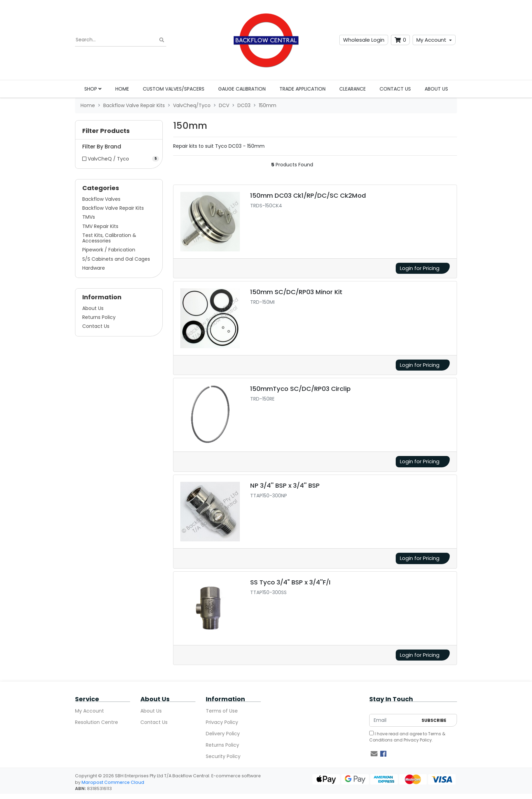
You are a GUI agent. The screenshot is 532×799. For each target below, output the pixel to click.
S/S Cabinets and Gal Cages (116, 259)
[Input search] (121, 40)
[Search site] (162, 40)
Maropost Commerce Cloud (113, 782)
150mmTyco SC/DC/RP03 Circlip (300, 389)
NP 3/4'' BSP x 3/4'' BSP (285, 485)
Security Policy (223, 756)
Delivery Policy (223, 734)
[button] (119, 132)
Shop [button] (93, 89)
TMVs (89, 217)
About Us (436, 89)
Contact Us (395, 89)
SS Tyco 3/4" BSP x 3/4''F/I (290, 582)
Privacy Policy (222, 722)
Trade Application (302, 89)
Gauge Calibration (242, 89)
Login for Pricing (420, 268)
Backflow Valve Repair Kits (113, 208)
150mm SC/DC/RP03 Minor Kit (296, 292)
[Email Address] (394, 720)
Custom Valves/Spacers (174, 89)
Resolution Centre (97, 722)
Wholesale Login (364, 40)
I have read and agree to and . (407, 737)
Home (122, 89)
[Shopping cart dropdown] (400, 40)
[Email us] (374, 754)
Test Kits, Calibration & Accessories (109, 238)
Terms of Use (222, 711)
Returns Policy (99, 317)
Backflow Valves (101, 199)
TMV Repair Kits (100, 226)
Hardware (94, 268)
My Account (431, 40)
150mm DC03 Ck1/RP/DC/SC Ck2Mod (308, 195)
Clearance (353, 89)
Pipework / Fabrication (109, 250)
